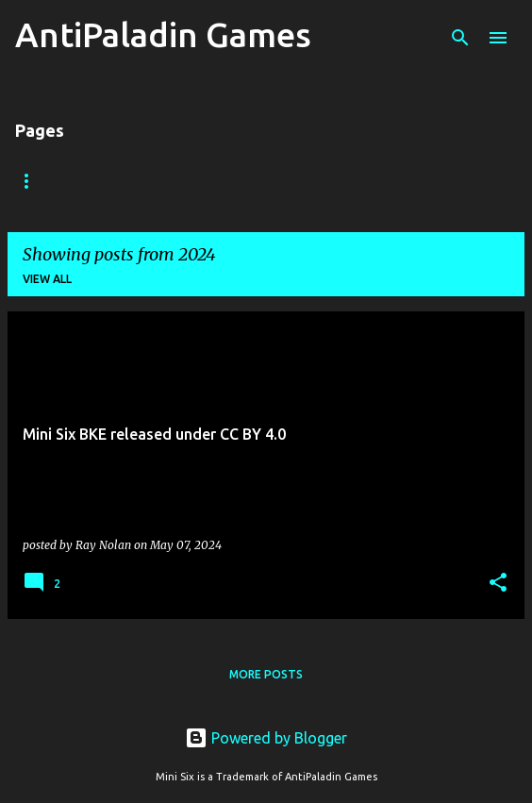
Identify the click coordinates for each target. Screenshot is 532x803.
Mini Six (116, 181)
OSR (193, 181)
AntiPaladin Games (163, 34)
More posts (266, 674)
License (390, 181)
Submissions (285, 181)
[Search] (460, 38)
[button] (498, 584)
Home (33, 181)
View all (47, 279)
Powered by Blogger (266, 738)
